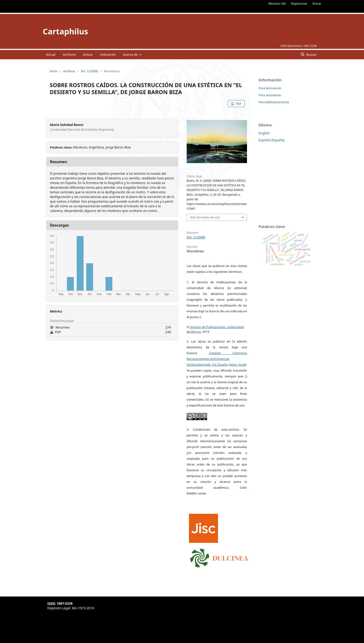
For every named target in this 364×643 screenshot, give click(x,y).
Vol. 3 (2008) (89, 71)
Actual (51, 54)
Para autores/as (270, 95)
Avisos (88, 54)
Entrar (317, 3)
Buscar (311, 54)
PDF (238, 104)
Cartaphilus (65, 31)
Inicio (54, 71)
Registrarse (299, 3)
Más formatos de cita (205, 217)
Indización (108, 54)
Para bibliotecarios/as (274, 102)
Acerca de (131, 54)
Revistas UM (277, 3)
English (264, 133)
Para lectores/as (270, 88)
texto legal (238, 365)
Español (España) (271, 140)
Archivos (69, 54)
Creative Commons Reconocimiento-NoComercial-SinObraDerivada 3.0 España (217, 359)
